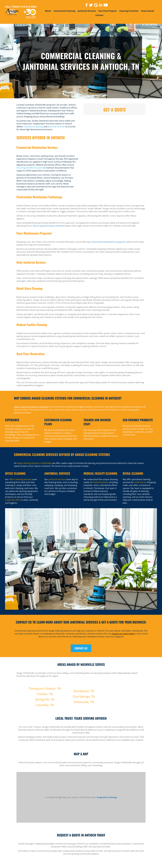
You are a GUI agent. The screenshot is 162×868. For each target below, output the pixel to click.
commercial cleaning (33, 127)
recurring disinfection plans (30, 168)
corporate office (13, 500)
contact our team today (123, 634)
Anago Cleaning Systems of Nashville (31, 407)
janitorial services (56, 127)
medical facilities (100, 482)
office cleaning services (20, 479)
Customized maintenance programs (108, 242)
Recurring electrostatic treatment (49, 226)
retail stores (140, 482)
